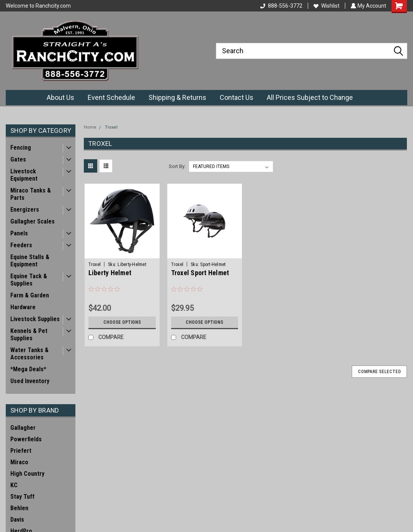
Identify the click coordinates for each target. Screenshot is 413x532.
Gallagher (23, 428)
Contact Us (237, 97)
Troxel (111, 127)
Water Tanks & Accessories (29, 354)
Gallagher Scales (33, 221)
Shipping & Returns (177, 97)
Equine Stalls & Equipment (30, 261)
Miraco (19, 462)
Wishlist (326, 6)
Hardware (23, 307)
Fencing (21, 148)
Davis (17, 520)
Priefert (21, 451)
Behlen (19, 508)
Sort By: (177, 166)
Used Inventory (30, 381)
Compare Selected (379, 372)
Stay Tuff (22, 497)
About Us (60, 97)
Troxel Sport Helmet (200, 273)
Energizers (25, 210)
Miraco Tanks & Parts (31, 194)
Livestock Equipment (24, 175)
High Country (27, 474)
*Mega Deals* (28, 369)
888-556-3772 (281, 6)
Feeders (21, 245)
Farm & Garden (30, 295)
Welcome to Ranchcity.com (38, 6)
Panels (19, 233)
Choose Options (122, 322)
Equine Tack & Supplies (29, 280)
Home (90, 127)
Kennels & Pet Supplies (29, 335)
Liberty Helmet (110, 273)
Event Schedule (111, 97)
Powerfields (26, 439)
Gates (18, 159)
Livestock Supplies (35, 319)
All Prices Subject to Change (310, 97)
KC (14, 485)
